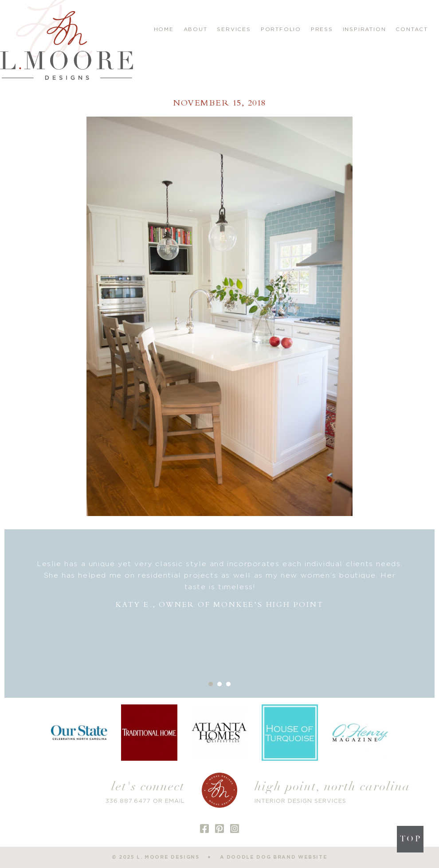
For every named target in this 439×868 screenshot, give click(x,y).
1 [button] (211, 684)
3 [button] (228, 684)
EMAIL (175, 801)
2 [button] (219, 684)
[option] (220, 585)
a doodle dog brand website (274, 857)
